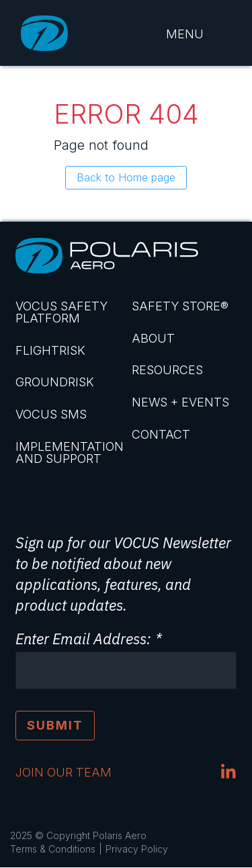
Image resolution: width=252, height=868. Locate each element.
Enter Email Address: (83, 639)
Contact (161, 434)
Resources (167, 370)
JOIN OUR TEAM (64, 772)
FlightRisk (50, 350)
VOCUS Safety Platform (61, 312)
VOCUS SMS (51, 414)
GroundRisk (55, 382)
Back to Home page (126, 177)
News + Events (180, 402)
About (153, 338)
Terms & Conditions (53, 849)
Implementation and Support (68, 452)
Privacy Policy (137, 849)
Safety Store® (180, 306)
